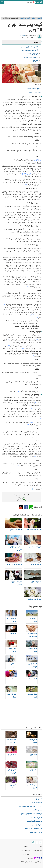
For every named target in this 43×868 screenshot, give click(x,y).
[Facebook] (41, 842)
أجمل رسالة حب (37, 810)
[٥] (5, 222)
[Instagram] (33, 842)
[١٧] (36, 402)
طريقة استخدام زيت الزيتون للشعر (32, 814)
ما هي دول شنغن (37, 817)
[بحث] (33, 2)
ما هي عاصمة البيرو (36, 832)
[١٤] (9, 340)
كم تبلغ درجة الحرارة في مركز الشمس (30, 806)
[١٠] (5, 304)
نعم (24, 499)
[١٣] (37, 340)
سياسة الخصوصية (25, 850)
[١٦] (34, 356)
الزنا (18, 466)
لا (19, 499)
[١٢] (37, 317)
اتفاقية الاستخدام (37, 850)
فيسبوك (26, 507)
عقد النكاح (34, 315)
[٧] (29, 287)
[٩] (13, 298)
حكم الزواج (33, 422)
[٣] (12, 129)
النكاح (19, 391)
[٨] (28, 287)
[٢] (21, 118)
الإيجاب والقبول (26, 174)
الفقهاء (32, 409)
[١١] (12, 312)
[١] (16, 113)
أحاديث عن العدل (37, 825)
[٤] (26, 185)
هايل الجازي (22, 35)
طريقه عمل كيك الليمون (35, 821)
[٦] (5, 262)
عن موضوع (27, 847)
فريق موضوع (27, 854)
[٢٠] (28, 425)
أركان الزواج (38, 160)
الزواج (22, 348)
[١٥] (9, 346)
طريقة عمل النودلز (37, 803)
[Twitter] (37, 842)
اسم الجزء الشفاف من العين (33, 829)
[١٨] (21, 405)
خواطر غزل (39, 799)
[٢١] (35, 456)
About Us (39, 854)
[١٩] (40, 419)
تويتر (21, 507)
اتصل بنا (40, 847)
